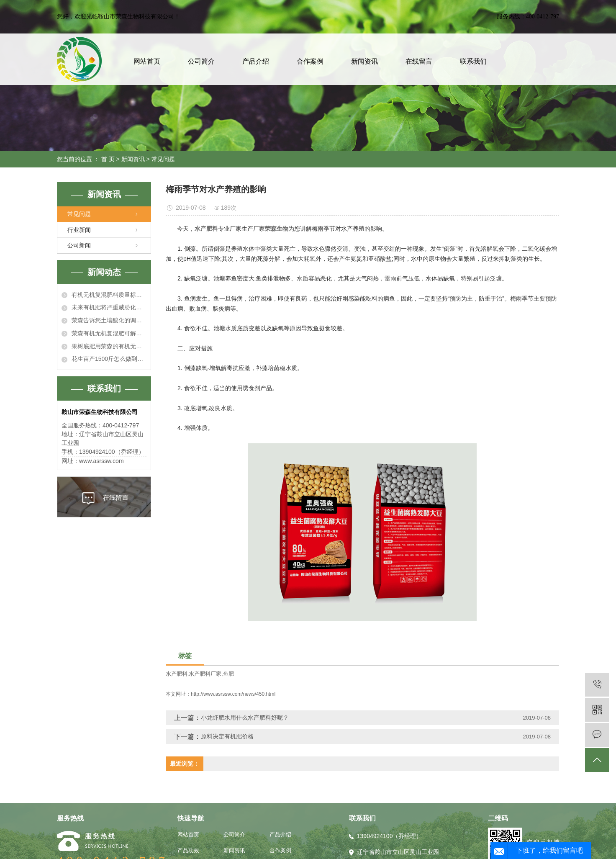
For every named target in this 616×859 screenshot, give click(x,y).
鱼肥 (228, 674)
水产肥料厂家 (205, 674)
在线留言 (419, 61)
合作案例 (310, 61)
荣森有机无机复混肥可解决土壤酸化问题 (109, 333)
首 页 (108, 159)
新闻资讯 (364, 61)
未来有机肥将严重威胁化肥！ (109, 307)
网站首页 (147, 61)
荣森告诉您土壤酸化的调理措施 (109, 320)
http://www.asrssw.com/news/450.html (233, 694)
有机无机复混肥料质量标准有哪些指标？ (109, 295)
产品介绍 (256, 61)
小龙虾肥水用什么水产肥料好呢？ (245, 718)
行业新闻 (79, 230)
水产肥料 (177, 674)
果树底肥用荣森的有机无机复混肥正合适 (109, 346)
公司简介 (201, 61)
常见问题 (163, 159)
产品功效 (188, 850)
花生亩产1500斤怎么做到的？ (109, 359)
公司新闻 (79, 245)
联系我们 (473, 61)
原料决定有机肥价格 (227, 736)
